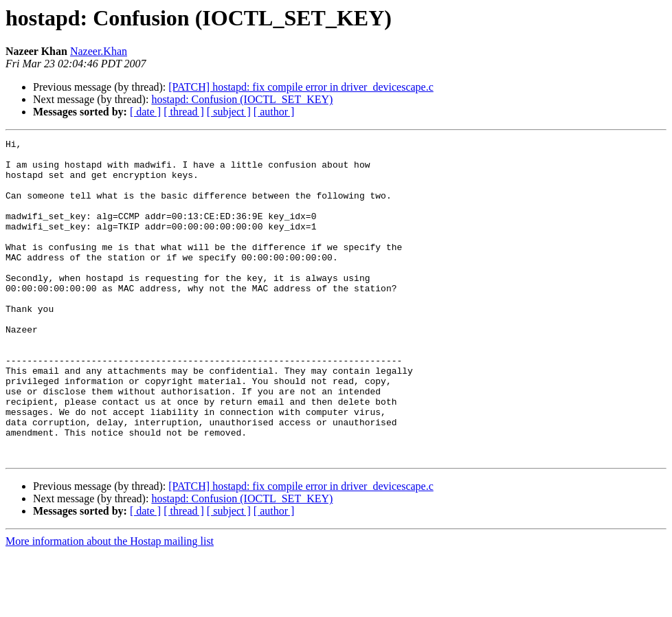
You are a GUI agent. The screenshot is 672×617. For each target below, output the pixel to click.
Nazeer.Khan (99, 51)
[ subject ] (229, 112)
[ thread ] (184, 112)
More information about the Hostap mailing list (110, 605)
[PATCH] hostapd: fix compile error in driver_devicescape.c (301, 87)
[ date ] (145, 112)
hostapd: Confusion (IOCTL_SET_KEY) (242, 99)
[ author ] (274, 112)
